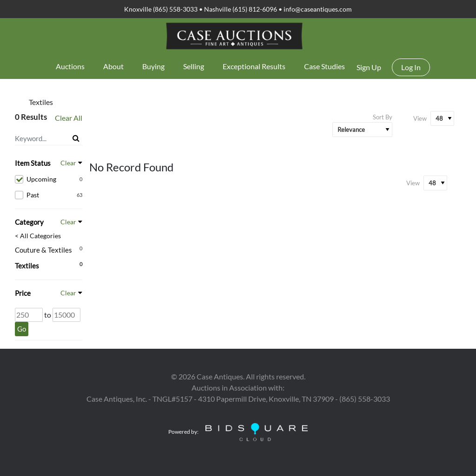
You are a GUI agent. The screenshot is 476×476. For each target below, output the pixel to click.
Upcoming (49, 179)
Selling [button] (194, 66)
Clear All (69, 118)
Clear (68, 163)
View (420, 118)
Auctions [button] (70, 66)
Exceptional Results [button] (254, 66)
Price (23, 293)
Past (49, 195)
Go (22, 329)
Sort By (383, 117)
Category (29, 222)
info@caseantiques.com (318, 9)
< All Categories (38, 236)
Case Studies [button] (324, 66)
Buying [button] (153, 66)
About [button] (113, 66)
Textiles (27, 266)
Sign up (369, 67)
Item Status (33, 163)
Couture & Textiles (43, 250)
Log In (411, 67)
